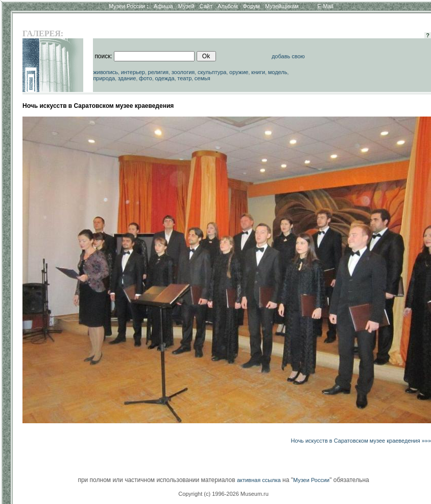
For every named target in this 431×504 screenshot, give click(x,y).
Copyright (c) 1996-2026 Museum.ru (223, 494)
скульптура (212, 72)
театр (184, 78)
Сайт (206, 6)
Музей (186, 6)
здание (127, 78)
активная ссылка (259, 480)
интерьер (133, 72)
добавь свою (288, 56)
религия (159, 72)
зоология (183, 72)
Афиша (163, 6)
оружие (239, 72)
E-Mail (326, 6)
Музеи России (129, 6)
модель (278, 72)
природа (104, 78)
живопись (105, 72)
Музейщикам (282, 6)
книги (258, 72)
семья (202, 78)
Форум (251, 6)
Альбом (228, 6)
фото (146, 78)
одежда (164, 78)
